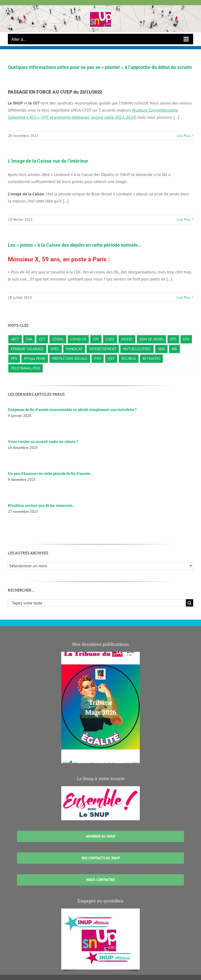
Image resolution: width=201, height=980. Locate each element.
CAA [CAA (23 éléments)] (29, 339)
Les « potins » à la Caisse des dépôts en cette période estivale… (74, 245)
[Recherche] (189, 603)
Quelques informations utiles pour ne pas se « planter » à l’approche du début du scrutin (100, 67)
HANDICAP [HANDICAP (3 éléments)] (74, 349)
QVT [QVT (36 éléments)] (111, 358)
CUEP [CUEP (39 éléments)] (110, 339)
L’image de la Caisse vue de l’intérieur (48, 161)
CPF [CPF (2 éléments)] (96, 339)
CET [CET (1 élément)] (42, 339)
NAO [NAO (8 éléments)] (161, 349)
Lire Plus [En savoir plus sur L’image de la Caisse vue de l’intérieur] (184, 219)
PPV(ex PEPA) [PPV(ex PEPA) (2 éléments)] (35, 358)
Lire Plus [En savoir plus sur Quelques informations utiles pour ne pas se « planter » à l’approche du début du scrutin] (184, 136)
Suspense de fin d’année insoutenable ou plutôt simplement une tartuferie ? (72, 409)
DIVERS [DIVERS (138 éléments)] (127, 339)
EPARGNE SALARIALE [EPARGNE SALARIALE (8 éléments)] (27, 349)
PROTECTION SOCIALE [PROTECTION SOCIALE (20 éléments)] (70, 358)
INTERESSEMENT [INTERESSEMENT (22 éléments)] (103, 349)
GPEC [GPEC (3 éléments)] (55, 349)
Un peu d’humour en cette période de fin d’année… (50, 473)
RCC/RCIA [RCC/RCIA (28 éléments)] (129, 358)
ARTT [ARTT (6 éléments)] (15, 339)
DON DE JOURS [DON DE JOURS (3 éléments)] (151, 339)
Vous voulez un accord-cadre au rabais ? (43, 441)
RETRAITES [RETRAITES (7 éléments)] (151, 358)
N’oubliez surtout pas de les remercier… (41, 505)
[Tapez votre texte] (97, 603)
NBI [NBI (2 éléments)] (174, 349)
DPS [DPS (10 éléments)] (173, 339)
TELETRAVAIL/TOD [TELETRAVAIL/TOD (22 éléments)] (26, 368)
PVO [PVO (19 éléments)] (98, 358)
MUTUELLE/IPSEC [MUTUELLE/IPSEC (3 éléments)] (137, 349)
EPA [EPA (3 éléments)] (186, 339)
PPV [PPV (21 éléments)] (14, 358)
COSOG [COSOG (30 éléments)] (58, 339)
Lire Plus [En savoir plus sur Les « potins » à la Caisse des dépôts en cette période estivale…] (184, 298)
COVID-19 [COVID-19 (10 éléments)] (78, 339)
